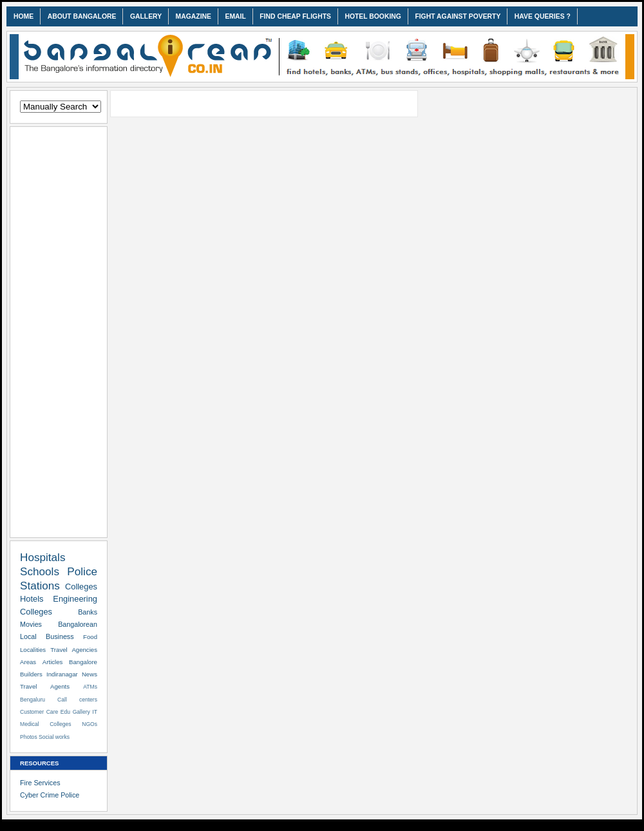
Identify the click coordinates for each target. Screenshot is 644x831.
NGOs (90, 724)
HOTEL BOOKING (373, 16)
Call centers (77, 700)
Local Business (47, 636)
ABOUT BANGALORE (82, 16)
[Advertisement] (59, 330)
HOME (24, 16)
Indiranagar (62, 674)
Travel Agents (45, 686)
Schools (40, 571)
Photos (29, 737)
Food (90, 637)
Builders (31, 674)
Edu (65, 712)
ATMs (90, 687)
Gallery (81, 712)
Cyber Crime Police (50, 795)
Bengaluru (33, 700)
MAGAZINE (194, 16)
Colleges (81, 587)
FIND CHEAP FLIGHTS (295, 16)
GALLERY (146, 16)
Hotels (32, 599)
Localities (33, 650)
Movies (31, 624)
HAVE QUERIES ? (543, 16)
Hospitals (43, 557)
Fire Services (40, 783)
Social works (54, 737)
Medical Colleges (46, 724)
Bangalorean (78, 624)
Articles (53, 662)
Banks (88, 612)
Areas (28, 662)
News (90, 674)
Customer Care (39, 712)
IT (95, 712)
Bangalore (83, 662)
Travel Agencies (74, 650)
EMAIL (235, 16)
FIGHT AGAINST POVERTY (458, 16)
